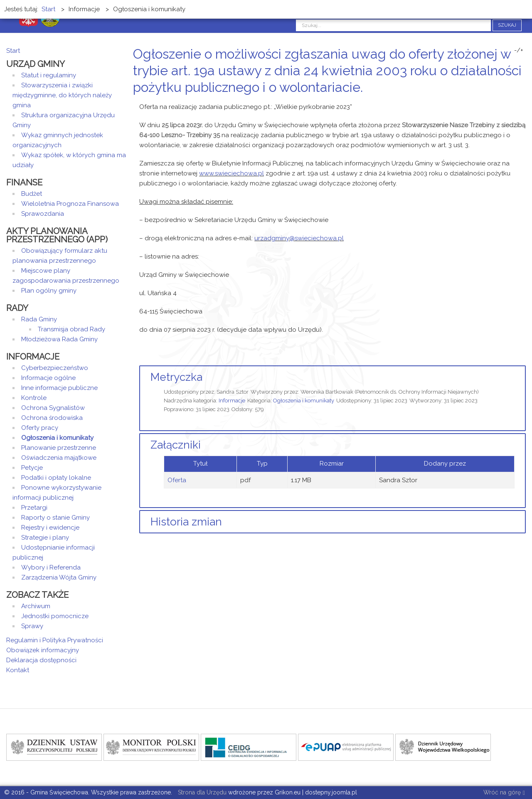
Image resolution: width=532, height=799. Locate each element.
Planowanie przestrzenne (59, 448)
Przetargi (34, 508)
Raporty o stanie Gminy (55, 518)
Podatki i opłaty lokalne (56, 478)
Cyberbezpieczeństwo (55, 368)
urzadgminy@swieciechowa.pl (299, 238)
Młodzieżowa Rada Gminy (59, 339)
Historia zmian (186, 522)
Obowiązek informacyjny (43, 650)
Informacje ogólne (48, 378)
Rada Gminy (39, 319)
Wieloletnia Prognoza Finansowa (70, 204)
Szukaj (507, 25)
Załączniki (176, 445)
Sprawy (32, 626)
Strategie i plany (45, 538)
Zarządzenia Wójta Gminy (59, 577)
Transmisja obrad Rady (71, 329)
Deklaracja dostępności (41, 660)
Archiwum (36, 606)
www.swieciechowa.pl (232, 173)
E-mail (523, 103)
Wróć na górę (504, 793)
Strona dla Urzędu (201, 792)
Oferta (177, 480)
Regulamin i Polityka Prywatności (55, 640)
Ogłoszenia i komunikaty (304, 401)
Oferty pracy (40, 428)
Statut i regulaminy (49, 75)
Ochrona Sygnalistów (53, 408)
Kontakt (18, 670)
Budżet (32, 194)
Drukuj (513, 103)
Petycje (32, 468)
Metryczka (176, 377)
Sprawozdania (43, 214)
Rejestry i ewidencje (50, 528)
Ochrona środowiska (52, 418)
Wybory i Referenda (51, 567)
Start (13, 51)
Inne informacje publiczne (59, 388)
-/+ (519, 50)
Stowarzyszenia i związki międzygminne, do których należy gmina (62, 95)
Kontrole (34, 398)
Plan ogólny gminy (49, 291)
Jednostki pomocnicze (55, 616)
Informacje (232, 401)
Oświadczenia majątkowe (59, 458)
